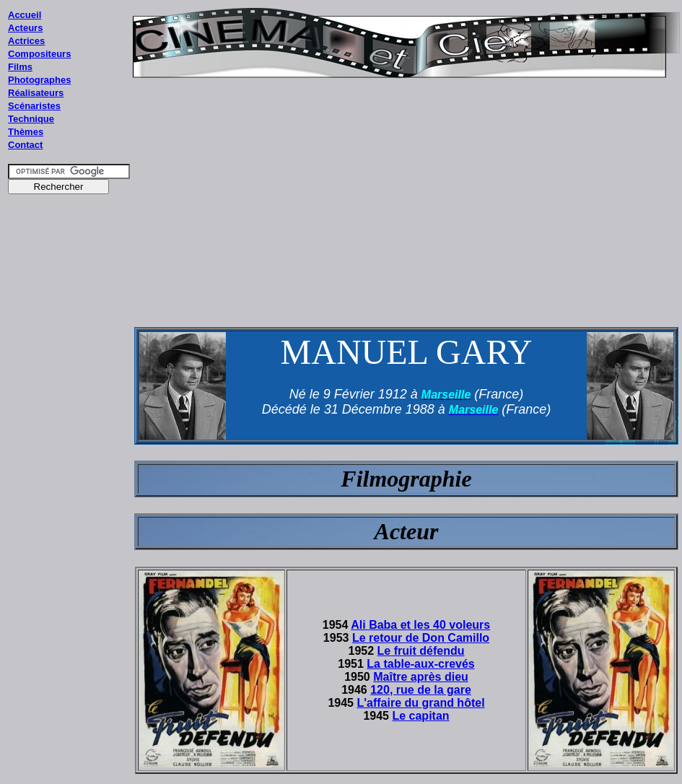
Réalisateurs (36, 93)
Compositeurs (39, 54)
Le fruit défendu (421, 651)
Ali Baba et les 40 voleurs (420, 625)
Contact (25, 145)
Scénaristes (34, 106)
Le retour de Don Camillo (421, 638)
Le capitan (420, 716)
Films (20, 67)
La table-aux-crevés (420, 664)
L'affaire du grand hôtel (420, 703)
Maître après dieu (421, 677)
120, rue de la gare (421, 690)
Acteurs (25, 28)
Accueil (25, 15)
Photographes (39, 80)
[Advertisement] (69, 476)
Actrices (26, 41)
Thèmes (26, 132)
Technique (31, 119)
